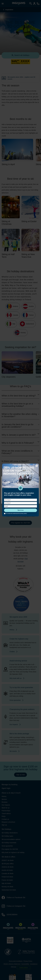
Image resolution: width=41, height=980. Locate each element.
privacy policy (23, 513)
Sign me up (21, 510)
